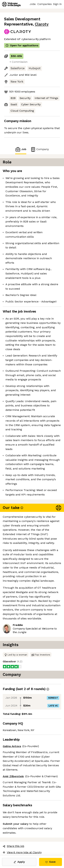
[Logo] (11, 4)
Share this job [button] (13, 846)
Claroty (42, 24)
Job (21, 149)
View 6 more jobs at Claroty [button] (22, 852)
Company (40, 149)
